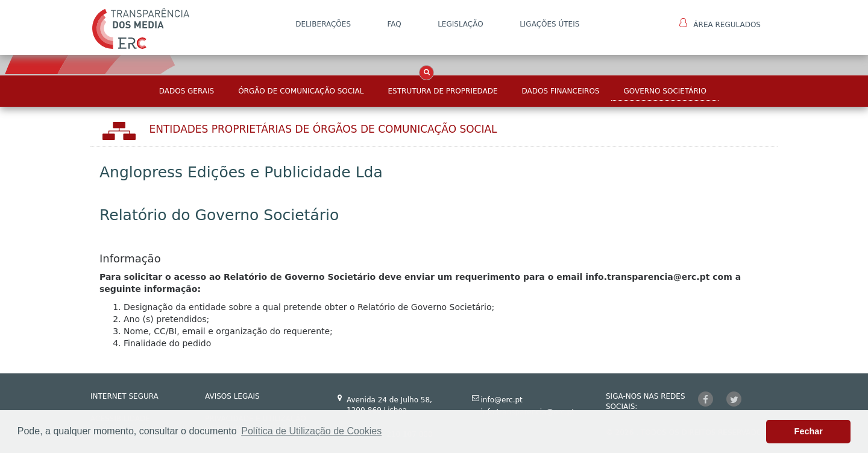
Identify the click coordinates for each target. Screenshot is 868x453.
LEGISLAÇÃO (461, 24)
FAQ (394, 24)
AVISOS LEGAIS (232, 396)
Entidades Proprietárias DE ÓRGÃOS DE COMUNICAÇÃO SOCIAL (323, 129)
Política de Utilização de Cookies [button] (311, 431)
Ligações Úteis (549, 24)
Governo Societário (665, 91)
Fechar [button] (809, 431)
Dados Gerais (187, 91)
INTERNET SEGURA (124, 396)
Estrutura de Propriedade (443, 91)
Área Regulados (720, 24)
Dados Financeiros (561, 91)
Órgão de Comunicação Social (301, 91)
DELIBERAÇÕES (323, 24)
